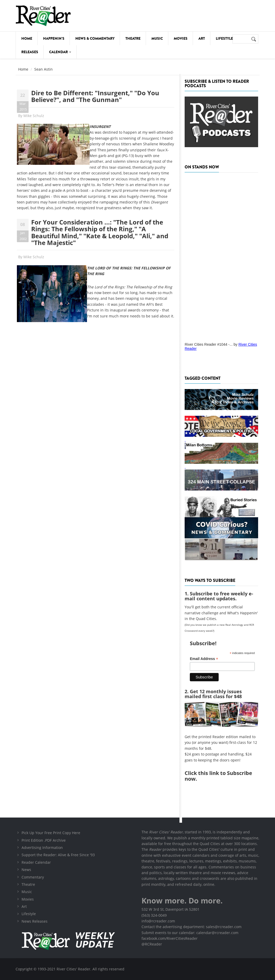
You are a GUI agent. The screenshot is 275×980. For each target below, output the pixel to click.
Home (27, 38)
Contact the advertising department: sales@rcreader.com (192, 927)
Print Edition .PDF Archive (44, 840)
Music (157, 38)
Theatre (133, 38)
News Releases (35, 921)
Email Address (204, 659)
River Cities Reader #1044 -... (209, 344)
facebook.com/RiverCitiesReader (170, 938)
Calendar (60, 52)
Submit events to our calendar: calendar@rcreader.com (190, 933)
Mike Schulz (34, 116)
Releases (30, 52)
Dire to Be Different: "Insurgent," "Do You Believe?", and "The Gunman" (95, 96)
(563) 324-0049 (154, 915)
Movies (181, 38)
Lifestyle (224, 38)
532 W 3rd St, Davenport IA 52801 (170, 909)
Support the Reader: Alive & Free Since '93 (58, 855)
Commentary (33, 877)
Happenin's (54, 38)
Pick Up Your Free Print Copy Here (51, 833)
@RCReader (152, 944)
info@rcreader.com (158, 921)
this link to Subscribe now (218, 776)
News (26, 870)
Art (202, 38)
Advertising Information (42, 848)
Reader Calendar (36, 862)
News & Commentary (95, 38)
